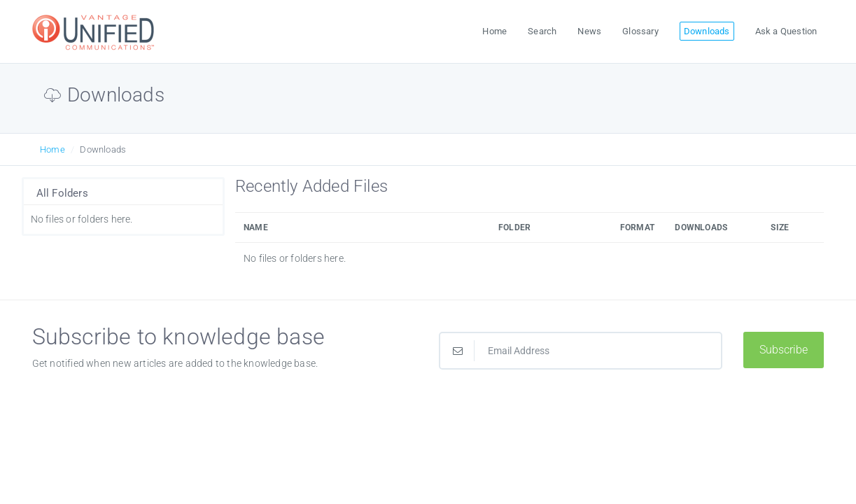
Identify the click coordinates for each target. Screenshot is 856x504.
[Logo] (95, 32)
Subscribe (784, 350)
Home (52, 149)
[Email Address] (581, 351)
